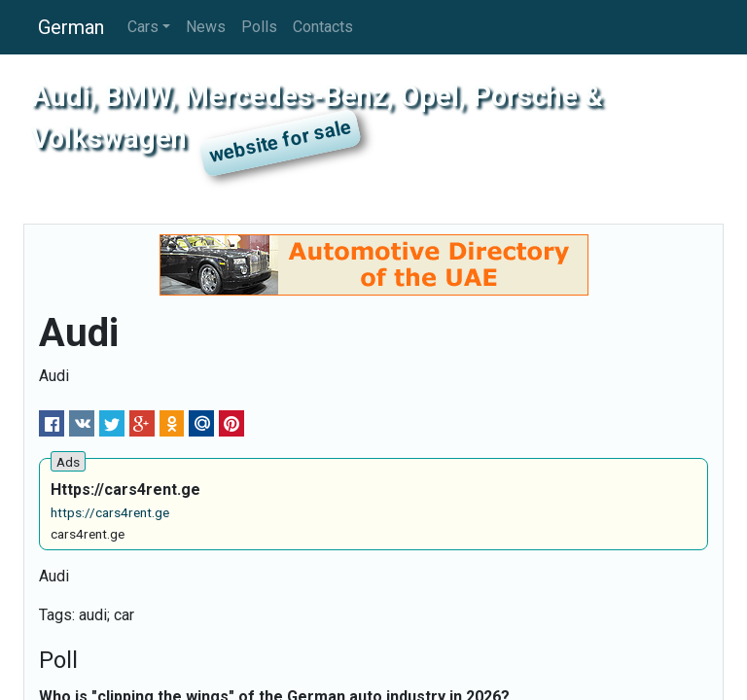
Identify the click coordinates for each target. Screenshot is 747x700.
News (206, 27)
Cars (143, 27)
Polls (259, 27)
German (71, 27)
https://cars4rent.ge (110, 512)
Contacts (323, 27)
